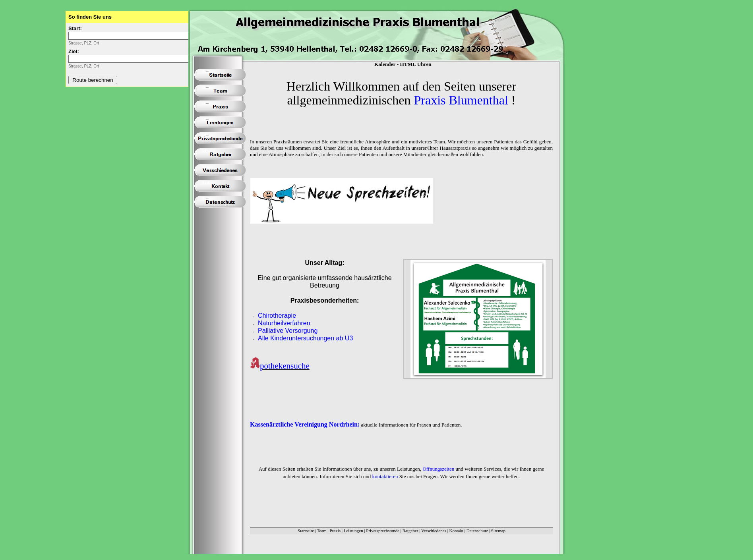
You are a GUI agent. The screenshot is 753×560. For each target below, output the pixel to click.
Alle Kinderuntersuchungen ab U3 (305, 338)
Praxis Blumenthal (461, 100)
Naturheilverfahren (284, 323)
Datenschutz (477, 531)
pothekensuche (285, 366)
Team (322, 531)
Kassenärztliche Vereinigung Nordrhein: (305, 424)
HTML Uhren (415, 64)
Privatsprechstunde (383, 531)
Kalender (385, 64)
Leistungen (353, 531)
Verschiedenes (434, 531)
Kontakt (456, 531)
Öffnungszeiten (438, 469)
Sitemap (498, 531)
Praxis (335, 531)
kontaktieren (385, 476)
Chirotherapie (277, 316)
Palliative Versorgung (288, 331)
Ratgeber (410, 531)
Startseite (306, 531)
